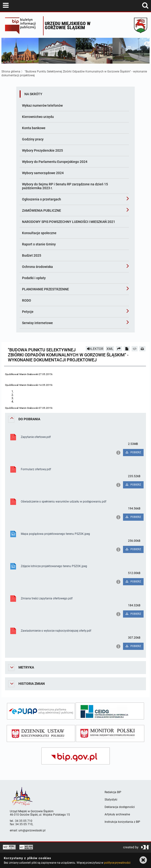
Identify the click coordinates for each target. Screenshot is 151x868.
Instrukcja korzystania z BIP (122, 822)
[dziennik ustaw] (41, 733)
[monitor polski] (110, 733)
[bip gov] (76, 756)
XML (110, 349)
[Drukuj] (142, 349)
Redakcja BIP (113, 792)
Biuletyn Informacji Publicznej (23, 26)
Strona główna (11, 72)
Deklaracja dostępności (120, 807)
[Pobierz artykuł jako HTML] (135, 349)
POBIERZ (133, 452)
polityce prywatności (117, 863)
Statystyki (111, 800)
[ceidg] (110, 711)
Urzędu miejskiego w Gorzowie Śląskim (68, 25)
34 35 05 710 (24, 821)
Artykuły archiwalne (117, 814)
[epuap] (41, 711)
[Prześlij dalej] (119, 349)
